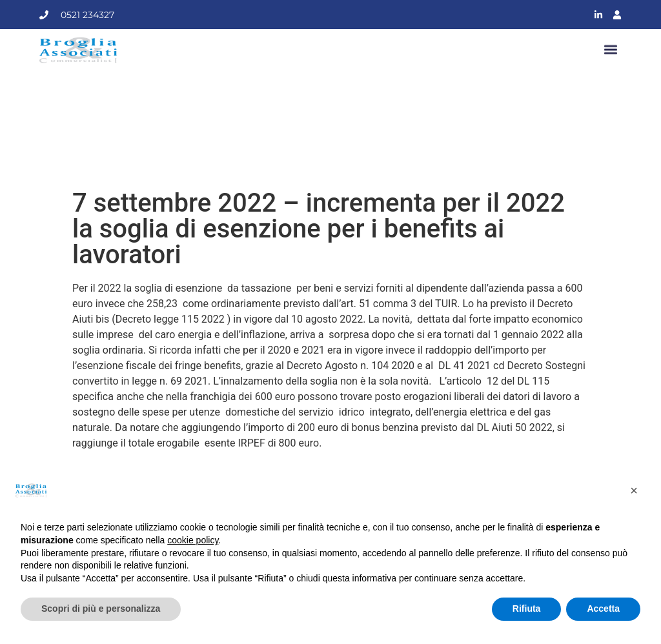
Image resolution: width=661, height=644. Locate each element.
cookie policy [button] (193, 540)
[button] (611, 50)
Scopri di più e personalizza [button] (101, 609)
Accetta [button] (603, 609)
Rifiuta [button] (527, 609)
